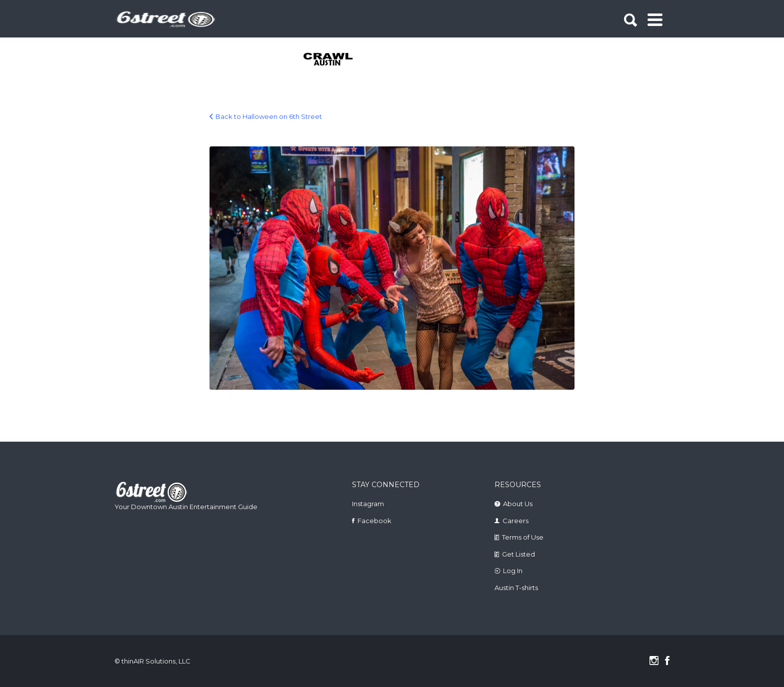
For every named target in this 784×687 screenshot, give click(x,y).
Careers (515, 521)
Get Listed (518, 554)
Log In (513, 571)
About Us (518, 504)
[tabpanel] (334, 60)
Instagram (368, 504)
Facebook (374, 521)
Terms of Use (523, 537)
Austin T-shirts (516, 588)
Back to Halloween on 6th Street (269, 116)
